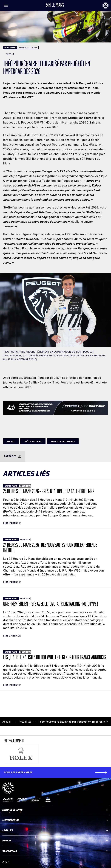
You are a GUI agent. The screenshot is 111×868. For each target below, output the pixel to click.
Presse (55, 841)
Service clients (55, 810)
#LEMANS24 (55, 851)
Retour (9, 54)
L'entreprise (55, 820)
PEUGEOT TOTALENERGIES (63, 441)
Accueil (7, 722)
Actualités (25, 722)
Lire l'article (12, 523)
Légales (55, 830)
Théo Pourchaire (33, 441)
